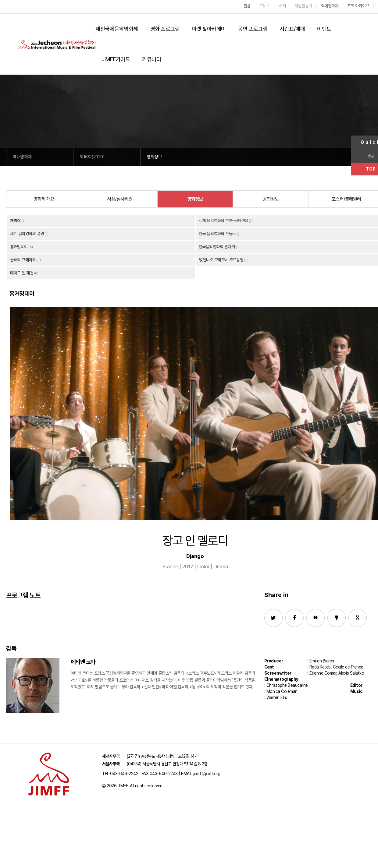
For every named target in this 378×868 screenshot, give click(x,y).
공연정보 (271, 199)
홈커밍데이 (19, 247)
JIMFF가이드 (116, 59)
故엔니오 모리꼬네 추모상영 (221, 260)
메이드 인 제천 (22, 273)
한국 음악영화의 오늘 (216, 234)
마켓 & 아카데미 (209, 29)
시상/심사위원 (120, 199)
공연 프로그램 (253, 29)
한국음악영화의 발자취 (217, 247)
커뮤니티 (152, 59)
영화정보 (154, 157)
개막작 (15, 221)
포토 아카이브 (358, 6)
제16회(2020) (92, 157)
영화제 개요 (44, 199)
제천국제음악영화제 (117, 29)
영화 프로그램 (165, 29)
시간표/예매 (292, 29)
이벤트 (324, 29)
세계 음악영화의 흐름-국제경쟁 (223, 221)
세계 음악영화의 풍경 (27, 234)
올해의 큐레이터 (23, 260)
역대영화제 (22, 157)
